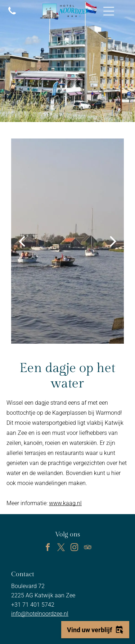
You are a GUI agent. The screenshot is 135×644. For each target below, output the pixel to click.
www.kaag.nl (65, 503)
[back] (22, 241)
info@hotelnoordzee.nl (40, 614)
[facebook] (48, 548)
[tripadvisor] (87, 548)
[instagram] (74, 548)
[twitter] (61, 548)
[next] (113, 241)
